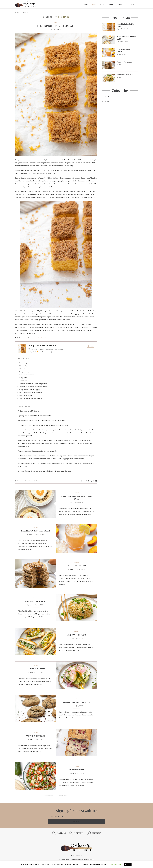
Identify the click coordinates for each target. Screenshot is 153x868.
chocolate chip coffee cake (42, 338)
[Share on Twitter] (86, 481)
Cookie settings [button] (115, 864)
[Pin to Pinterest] (89, 481)
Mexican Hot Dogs (76, 635)
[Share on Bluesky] (94, 481)
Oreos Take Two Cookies (76, 702)
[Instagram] (131, 4)
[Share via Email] (96, 481)
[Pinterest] (134, 4)
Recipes (93, 4)
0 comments (39, 481)
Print (90, 346)
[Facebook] (129, 4)
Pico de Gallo (76, 770)
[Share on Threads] (91, 481)
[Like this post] (82, 481)
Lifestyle (102, 4)
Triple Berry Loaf (36, 736)
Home (86, 4)
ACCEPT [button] (128, 865)
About (111, 4)
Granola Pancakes (76, 566)
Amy (60, 29)
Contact (119, 4)
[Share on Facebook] (84, 481)
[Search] (137, 4)
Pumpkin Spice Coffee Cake (56, 26)
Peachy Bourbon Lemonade (36, 531)
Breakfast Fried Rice (36, 601)
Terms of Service (76, 856)
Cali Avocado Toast (36, 669)
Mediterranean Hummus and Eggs (76, 498)
